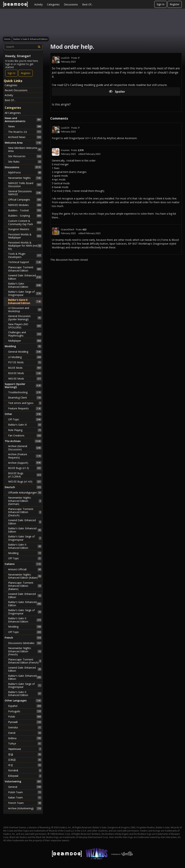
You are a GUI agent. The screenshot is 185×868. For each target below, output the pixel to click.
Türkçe (25, 744)
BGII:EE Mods (25, 373)
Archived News (25, 137)
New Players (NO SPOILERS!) (25, 326)
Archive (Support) (25, 463)
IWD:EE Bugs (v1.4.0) (25, 482)
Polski (25, 717)
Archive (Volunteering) (25, 808)
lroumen (65, 150)
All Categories (13, 113)
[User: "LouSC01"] (56, 60)
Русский (25, 722)
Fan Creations (25, 436)
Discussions (71, 4)
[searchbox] (23, 47)
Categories (53, 4)
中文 (25, 765)
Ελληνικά (25, 776)
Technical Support (25, 262)
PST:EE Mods (25, 362)
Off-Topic (25, 419)
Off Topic (25, 558)
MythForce (25, 173)
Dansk (25, 733)
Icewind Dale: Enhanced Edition (25, 277)
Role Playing (25, 430)
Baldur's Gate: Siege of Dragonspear (25, 293)
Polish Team (25, 792)
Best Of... (88, 4)
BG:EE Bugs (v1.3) (25, 468)
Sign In (161, 4)
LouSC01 (65, 58)
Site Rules (25, 162)
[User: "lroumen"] (56, 152)
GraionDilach (68, 230)
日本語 (25, 760)
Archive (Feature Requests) (25, 456)
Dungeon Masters (25, 229)
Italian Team (25, 798)
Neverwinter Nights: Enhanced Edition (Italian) (25, 576)
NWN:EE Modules (25, 205)
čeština (25, 738)
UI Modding (25, 357)
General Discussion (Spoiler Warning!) (25, 318)
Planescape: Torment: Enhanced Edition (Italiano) (25, 586)
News (25, 126)
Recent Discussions (16, 90)
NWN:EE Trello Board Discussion (25, 185)
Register (175, 4)
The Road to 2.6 (25, 132)
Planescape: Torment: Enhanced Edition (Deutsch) (25, 512)
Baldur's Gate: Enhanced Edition (25, 285)
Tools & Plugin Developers (25, 255)
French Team (25, 803)
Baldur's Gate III (25, 425)
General (25, 787)
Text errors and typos (25, 403)
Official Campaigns (25, 200)
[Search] (39, 47)
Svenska (25, 727)
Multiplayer (25, 341)
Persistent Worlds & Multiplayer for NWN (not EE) (25, 246)
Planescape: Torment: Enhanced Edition (25, 269)
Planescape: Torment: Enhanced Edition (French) (25, 661)
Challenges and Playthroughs (25, 334)
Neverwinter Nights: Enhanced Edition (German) (25, 501)
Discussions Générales (25, 643)
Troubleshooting (25, 392)
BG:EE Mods (25, 368)
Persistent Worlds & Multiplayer (25, 236)
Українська (25, 749)
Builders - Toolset (25, 210)
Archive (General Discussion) (25, 448)
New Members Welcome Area (25, 149)
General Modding (25, 352)
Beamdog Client (25, 398)
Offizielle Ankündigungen (25, 493)
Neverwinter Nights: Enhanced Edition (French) (25, 651)
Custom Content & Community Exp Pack (25, 222)
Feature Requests (25, 408)
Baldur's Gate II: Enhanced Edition (25, 301)
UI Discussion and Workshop (25, 310)
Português (25, 711)
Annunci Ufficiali (25, 569)
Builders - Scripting (25, 216)
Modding (25, 553)
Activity (38, 4)
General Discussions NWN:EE (25, 193)
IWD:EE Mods (25, 379)
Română (25, 770)
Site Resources (25, 156)
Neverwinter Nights (25, 178)
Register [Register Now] (26, 73)
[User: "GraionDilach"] (56, 231)
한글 (25, 754)
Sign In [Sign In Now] (11, 73)
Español (25, 706)
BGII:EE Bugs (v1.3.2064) (25, 475)
